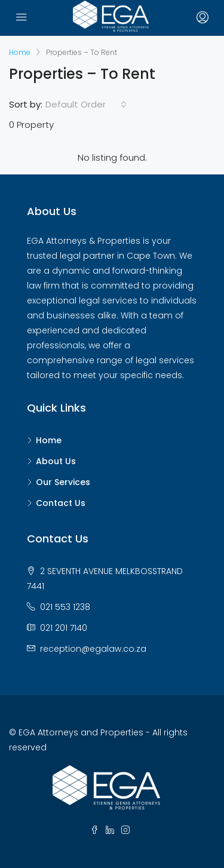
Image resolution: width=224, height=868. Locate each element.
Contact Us (61, 503)
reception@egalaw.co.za (93, 649)
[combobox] (86, 105)
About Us (56, 461)
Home (49, 440)
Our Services (63, 482)
